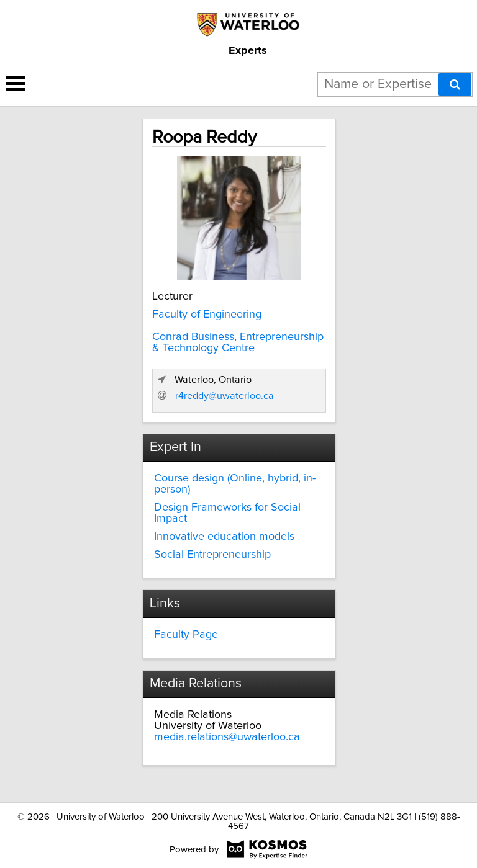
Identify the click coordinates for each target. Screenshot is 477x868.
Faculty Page (186, 635)
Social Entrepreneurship (212, 555)
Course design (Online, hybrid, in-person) (235, 484)
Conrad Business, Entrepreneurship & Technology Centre (238, 342)
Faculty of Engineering (207, 315)
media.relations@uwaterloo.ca (227, 737)
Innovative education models (224, 537)
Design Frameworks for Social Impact (227, 513)
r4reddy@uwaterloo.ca (225, 396)
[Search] (455, 84)
